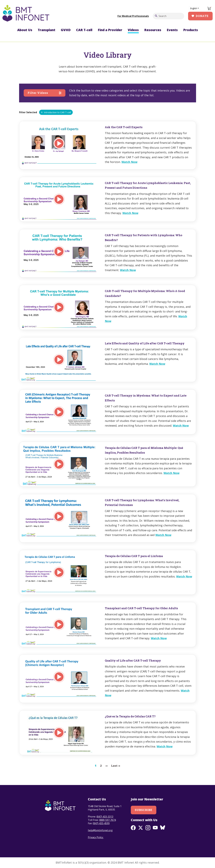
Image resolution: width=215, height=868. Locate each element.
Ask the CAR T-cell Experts (124, 127)
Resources (153, 30)
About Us (25, 30)
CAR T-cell (84, 30)
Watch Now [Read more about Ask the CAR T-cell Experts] (129, 162)
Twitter (141, 828)
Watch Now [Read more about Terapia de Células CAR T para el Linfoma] (184, 576)
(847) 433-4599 (101, 823)
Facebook (133, 828)
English (194, 8)
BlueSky (163, 828)
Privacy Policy (96, 837)
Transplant (47, 30)
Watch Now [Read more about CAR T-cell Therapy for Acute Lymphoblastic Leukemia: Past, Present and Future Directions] (130, 213)
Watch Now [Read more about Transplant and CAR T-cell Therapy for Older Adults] (159, 638)
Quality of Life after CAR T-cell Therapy (133, 660)
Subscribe (144, 810)
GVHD (66, 30)
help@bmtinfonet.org (100, 830)
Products (191, 30)
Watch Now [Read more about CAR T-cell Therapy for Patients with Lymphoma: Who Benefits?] (128, 270)
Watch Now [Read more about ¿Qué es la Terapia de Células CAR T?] (165, 746)
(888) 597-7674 (107, 820)
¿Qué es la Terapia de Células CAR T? (130, 716)
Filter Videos (38, 93)
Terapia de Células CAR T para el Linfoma (134, 556)
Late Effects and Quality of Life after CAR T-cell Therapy (145, 343)
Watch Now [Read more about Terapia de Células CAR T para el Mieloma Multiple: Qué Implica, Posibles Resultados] (171, 473)
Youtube (155, 828)
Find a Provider (110, 30)
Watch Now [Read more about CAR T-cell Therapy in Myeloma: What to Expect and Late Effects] (181, 426)
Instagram (148, 828)
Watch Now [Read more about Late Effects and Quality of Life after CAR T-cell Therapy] (157, 364)
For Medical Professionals (133, 16)
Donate (202, 16)
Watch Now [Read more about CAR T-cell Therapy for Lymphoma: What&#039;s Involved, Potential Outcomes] (163, 535)
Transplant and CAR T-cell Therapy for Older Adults (141, 608)
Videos (133, 30)
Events (172, 30)
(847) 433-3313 (105, 817)
